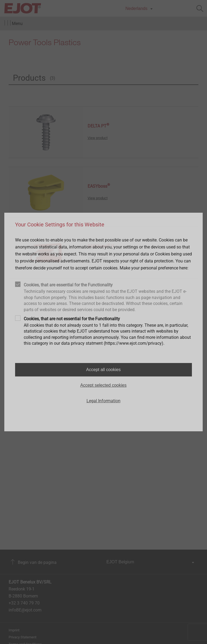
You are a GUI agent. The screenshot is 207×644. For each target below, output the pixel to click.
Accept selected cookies (103, 385)
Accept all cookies (103, 370)
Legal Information (103, 401)
